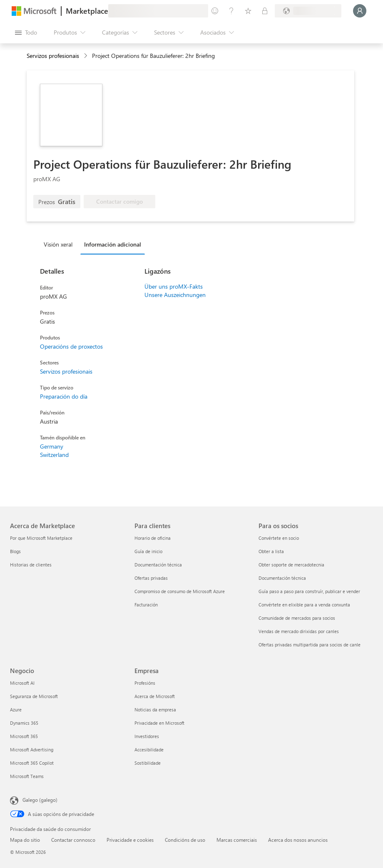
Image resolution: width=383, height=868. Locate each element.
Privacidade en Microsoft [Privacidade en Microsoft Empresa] (159, 723)
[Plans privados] (265, 11)
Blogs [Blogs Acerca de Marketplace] (15, 551)
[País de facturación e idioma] (308, 11)
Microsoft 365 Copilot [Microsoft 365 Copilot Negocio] (32, 763)
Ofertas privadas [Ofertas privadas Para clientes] (151, 578)
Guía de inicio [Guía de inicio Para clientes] (148, 551)
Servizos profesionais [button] (53, 56)
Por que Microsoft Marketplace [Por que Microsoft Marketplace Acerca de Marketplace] (41, 538)
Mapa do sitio (25, 840)
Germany (52, 446)
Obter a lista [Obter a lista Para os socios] (271, 551)
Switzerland (54, 455)
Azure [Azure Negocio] (16, 710)
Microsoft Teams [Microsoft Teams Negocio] (27, 776)
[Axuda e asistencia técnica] (231, 11)
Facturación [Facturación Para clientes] (146, 605)
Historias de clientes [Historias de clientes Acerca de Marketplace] (31, 565)
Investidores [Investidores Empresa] (147, 736)
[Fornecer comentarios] (215, 11)
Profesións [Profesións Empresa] (145, 683)
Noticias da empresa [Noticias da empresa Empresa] (155, 710)
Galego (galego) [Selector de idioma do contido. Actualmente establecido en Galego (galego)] (40, 800)
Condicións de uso (185, 840)
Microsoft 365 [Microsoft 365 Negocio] (24, 736)
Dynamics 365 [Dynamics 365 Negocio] (24, 723)
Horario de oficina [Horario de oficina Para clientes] (153, 538)
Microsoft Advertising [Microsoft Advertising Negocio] (32, 750)
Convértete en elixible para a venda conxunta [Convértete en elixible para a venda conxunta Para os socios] (304, 605)
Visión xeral (58, 244)
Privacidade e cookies (130, 840)
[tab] (60, 244)
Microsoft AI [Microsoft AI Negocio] (22, 683)
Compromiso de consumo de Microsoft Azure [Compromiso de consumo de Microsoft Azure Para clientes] (180, 591)
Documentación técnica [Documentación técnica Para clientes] (158, 565)
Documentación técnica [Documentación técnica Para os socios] (282, 578)
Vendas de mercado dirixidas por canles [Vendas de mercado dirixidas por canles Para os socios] (299, 631)
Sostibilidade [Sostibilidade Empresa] (148, 763)
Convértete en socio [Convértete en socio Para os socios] (279, 538)
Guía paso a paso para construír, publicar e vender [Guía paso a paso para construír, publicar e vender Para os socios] (309, 591)
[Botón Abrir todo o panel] (26, 32)
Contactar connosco (73, 840)
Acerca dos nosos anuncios (298, 840)
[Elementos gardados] (248, 11)
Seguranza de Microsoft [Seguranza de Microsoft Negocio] (34, 696)
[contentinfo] (86, 56)
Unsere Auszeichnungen (175, 295)
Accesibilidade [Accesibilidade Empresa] (149, 750)
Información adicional (113, 244)
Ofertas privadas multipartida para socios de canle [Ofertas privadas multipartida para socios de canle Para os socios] (310, 645)
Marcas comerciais (237, 840)
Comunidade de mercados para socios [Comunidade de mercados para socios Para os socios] (297, 618)
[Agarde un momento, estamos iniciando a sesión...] (360, 11)
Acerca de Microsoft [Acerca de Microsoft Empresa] (155, 696)
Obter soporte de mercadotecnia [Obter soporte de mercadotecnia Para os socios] (291, 565)
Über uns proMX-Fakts (174, 286)
